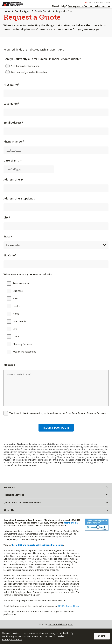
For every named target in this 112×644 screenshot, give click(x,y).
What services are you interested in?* (28, 274)
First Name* (11, 85)
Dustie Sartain (43, 11)
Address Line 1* (13, 179)
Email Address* (13, 123)
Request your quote (56, 428)
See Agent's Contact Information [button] (89, 6)
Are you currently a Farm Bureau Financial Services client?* (43, 59)
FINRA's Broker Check (68, 606)
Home (7, 11)
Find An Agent (23, 11)
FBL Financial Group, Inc (61, 624)
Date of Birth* (13, 160)
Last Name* (11, 104)
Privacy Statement (12, 639)
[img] (17, 4)
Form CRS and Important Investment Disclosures (38, 545)
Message (9, 365)
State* (8, 236)
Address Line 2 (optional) (19, 198)
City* (7, 217)
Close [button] (102, 636)
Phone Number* (14, 142)
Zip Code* (10, 255)
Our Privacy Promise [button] (99, 2)
